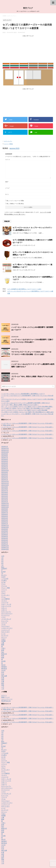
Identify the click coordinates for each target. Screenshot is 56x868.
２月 (3, 665)
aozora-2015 (14, 148)
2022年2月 (5, 456)
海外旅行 (4, 645)
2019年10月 (5, 505)
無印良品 (4, 647)
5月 (2, 540)
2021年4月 (5, 474)
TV (2, 551)
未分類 (3, 639)
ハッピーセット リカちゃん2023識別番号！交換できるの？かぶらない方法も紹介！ (27, 401)
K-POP (3, 550)
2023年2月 (5, 445)
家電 (3, 628)
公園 (3, 621)
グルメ (3, 571)
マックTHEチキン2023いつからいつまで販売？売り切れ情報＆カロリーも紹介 (26, 387)
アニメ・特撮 (5, 566)
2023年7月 (5, 436)
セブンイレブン (8, 141)
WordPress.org (6, 679)
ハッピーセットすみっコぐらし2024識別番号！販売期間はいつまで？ (23, 372)
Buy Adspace (17, 853)
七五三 (3, 617)
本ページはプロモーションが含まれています (28, 861)
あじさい (4, 553)
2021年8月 (5, 467)
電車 (3, 663)
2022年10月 (5, 449)
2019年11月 (5, 504)
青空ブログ (28, 8)
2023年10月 (5, 430)
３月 (3, 667)
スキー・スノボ (6, 582)
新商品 (11, 144)
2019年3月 (5, 518)
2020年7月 (5, 491)
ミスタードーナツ (7, 606)
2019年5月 (5, 515)
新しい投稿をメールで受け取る (15, 204)
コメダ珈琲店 (5, 577)
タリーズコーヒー (7, 592)
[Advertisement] (28, 49)
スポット (4, 586)
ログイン (4, 674)
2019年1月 (5, 522)
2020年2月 (5, 500)
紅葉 (3, 656)
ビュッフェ (5, 599)
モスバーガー (5, 610)
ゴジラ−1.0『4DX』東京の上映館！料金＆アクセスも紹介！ (20, 383)
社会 (3, 652)
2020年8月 (5, 489)
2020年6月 (5, 493)
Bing (3, 545)
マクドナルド (5, 604)
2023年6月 (5, 438)
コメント (8, 159)
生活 (3, 650)
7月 (2, 543)
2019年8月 (5, 509)
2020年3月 (5, 498)
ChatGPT (4, 547)
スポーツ (4, 588)
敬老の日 (4, 632)
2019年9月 (5, 507)
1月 (2, 536)
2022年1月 (5, 458)
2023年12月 (5, 427)
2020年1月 (5, 502)
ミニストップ (5, 608)
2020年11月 (5, 483)
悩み (3, 630)
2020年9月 (5, 487)
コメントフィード (7, 677)
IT (2, 548)
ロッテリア (5, 614)
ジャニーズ (5, 581)
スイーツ (6, 144)
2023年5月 (5, 439)
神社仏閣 (4, 654)
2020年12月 (5, 482)
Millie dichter (7, 403)
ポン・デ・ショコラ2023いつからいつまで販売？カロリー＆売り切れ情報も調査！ (27, 385)
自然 (3, 658)
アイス (3, 562)
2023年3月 (5, 443)
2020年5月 (5, 494)
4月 (2, 538)
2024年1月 (5, 425)
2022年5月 (5, 452)
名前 (7, 182)
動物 (3, 623)
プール (3, 603)
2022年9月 (5, 450)
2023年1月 (5, 447)
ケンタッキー (5, 573)
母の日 (3, 643)
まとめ (3, 560)
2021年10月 (5, 463)
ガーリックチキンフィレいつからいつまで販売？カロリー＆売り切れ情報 (24, 388)
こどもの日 (5, 557)
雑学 (3, 661)
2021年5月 (5, 472)
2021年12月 (5, 460)
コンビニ (4, 579)
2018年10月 (5, 528)
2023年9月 (5, 432)
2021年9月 (5, 465)
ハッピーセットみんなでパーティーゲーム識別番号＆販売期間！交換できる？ (26, 381)
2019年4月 (5, 516)
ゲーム (3, 575)
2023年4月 (5, 441)
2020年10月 (5, 485)
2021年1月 (5, 480)
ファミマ (4, 601)
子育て (3, 627)
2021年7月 (5, 469)
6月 (2, 542)
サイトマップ (34, 853)
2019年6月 (5, 513)
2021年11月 (5, 461)
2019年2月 (5, 520)
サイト (7, 194)
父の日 (3, 649)
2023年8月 (5, 434)
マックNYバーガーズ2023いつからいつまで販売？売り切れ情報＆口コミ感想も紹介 (28, 390)
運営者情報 (42, 853)
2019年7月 (5, 511)
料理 (3, 634)
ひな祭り (4, 559)
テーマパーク (5, 593)
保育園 (3, 619)
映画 (3, 636)
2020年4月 (5, 496)
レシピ (3, 612)
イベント (4, 568)
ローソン (4, 615)
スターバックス (6, 584)
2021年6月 (5, 471)
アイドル (4, 564)
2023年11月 (5, 428)
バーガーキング (6, 597)
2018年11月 (5, 526)
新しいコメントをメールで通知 (15, 201)
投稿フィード (5, 675)
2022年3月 (5, 454)
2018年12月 (5, 524)
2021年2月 (5, 478)
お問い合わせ (26, 853)
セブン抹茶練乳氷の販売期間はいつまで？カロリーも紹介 (24, 289)
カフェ (3, 570)
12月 (3, 534)
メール (7, 188)
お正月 (3, 555)
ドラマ (3, 595)
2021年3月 (5, 476)
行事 (3, 660)
